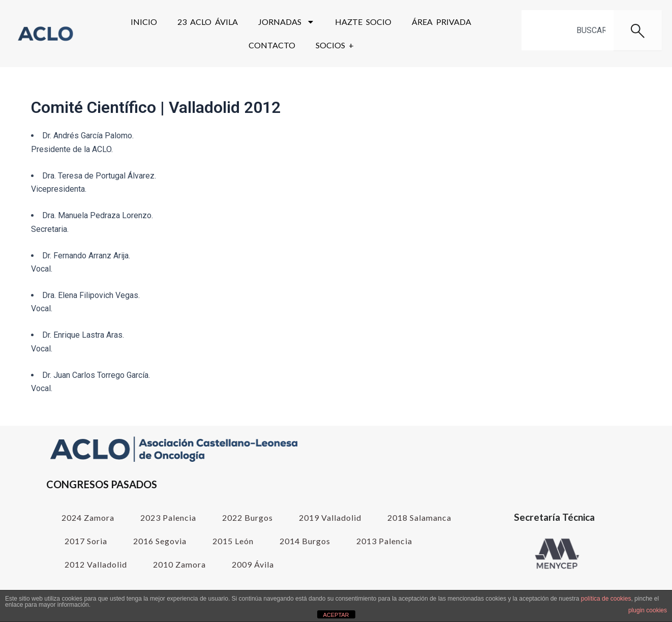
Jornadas (286, 22)
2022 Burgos (248, 517)
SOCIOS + (335, 45)
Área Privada (441, 22)
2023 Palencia (168, 517)
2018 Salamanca (419, 517)
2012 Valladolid (96, 564)
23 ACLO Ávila (208, 22)
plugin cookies (648, 610)
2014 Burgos (305, 541)
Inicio (144, 22)
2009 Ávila (253, 564)
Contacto (272, 45)
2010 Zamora (179, 564)
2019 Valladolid (330, 517)
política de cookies (606, 599)
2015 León (233, 541)
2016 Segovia (160, 541)
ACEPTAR (336, 615)
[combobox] (568, 30)
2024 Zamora (88, 517)
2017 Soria (86, 541)
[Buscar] (638, 30)
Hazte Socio (363, 22)
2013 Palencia (384, 541)
